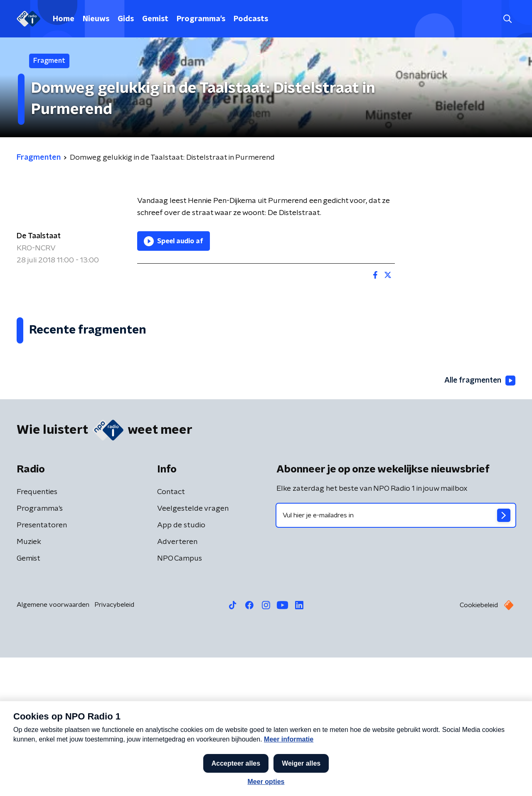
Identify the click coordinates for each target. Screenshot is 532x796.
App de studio (181, 664)
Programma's (201, 19)
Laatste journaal (405, 779)
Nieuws (96, 19)
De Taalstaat (39, 236)
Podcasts (251, 19)
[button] (236, 779)
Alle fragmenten (479, 519)
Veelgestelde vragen (193, 647)
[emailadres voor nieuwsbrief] (396, 654)
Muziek (29, 680)
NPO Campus (180, 697)
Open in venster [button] (495, 778)
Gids (126, 19)
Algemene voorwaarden (53, 743)
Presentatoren (42, 664)
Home (64, 19)
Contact (171, 630)
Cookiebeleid (479, 744)
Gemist (155, 19)
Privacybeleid (114, 743)
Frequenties (37, 630)
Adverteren (177, 680)
